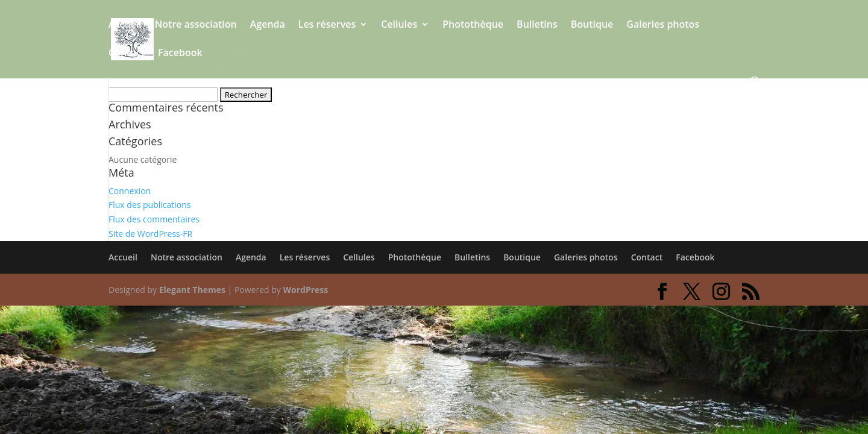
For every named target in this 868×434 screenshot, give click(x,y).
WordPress (305, 290)
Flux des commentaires (154, 219)
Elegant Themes (192, 290)
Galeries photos (663, 25)
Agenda (268, 25)
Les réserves (327, 25)
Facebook (180, 54)
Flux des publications (150, 205)
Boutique (592, 25)
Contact (127, 54)
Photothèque (473, 25)
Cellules (399, 25)
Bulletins (537, 25)
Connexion (130, 191)
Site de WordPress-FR (150, 234)
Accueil (125, 25)
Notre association (196, 25)
